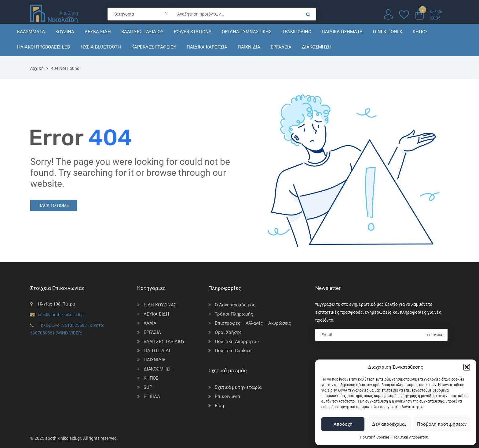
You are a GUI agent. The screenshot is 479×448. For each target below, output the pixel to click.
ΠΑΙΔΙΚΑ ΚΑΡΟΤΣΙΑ (207, 47)
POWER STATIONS (193, 32)
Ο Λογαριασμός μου (235, 305)
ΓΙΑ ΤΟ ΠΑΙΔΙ (157, 351)
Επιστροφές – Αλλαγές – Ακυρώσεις (253, 323)
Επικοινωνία (227, 396)
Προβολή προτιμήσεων (442, 424)
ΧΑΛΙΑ (150, 323)
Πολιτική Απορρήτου (410, 437)
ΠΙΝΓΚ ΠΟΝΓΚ (388, 32)
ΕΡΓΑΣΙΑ (152, 332)
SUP (148, 387)
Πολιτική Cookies (375, 437)
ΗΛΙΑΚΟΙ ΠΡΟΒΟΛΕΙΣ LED (44, 47)
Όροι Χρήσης (228, 332)
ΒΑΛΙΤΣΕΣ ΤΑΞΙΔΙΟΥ (142, 32)
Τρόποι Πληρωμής (234, 314)
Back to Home (54, 205)
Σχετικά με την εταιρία (238, 387)
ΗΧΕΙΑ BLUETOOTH (101, 47)
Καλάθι (436, 12)
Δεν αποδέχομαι (389, 424)
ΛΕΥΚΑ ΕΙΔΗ (98, 32)
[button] (467, 367)
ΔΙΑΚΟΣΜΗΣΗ (317, 47)
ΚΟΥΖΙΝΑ (65, 32)
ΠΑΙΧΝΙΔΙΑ (249, 47)
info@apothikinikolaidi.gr (62, 315)
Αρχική (37, 68)
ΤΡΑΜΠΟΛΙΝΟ (297, 32)
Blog (219, 406)
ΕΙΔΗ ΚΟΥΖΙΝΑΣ (160, 305)
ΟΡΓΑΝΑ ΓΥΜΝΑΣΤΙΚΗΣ (247, 32)
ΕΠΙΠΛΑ (152, 396)
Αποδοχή (343, 424)
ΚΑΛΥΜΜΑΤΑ (31, 32)
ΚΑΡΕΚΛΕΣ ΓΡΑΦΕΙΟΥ (154, 47)
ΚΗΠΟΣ (420, 32)
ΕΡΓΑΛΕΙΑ (281, 47)
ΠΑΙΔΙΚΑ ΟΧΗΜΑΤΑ (342, 32)
